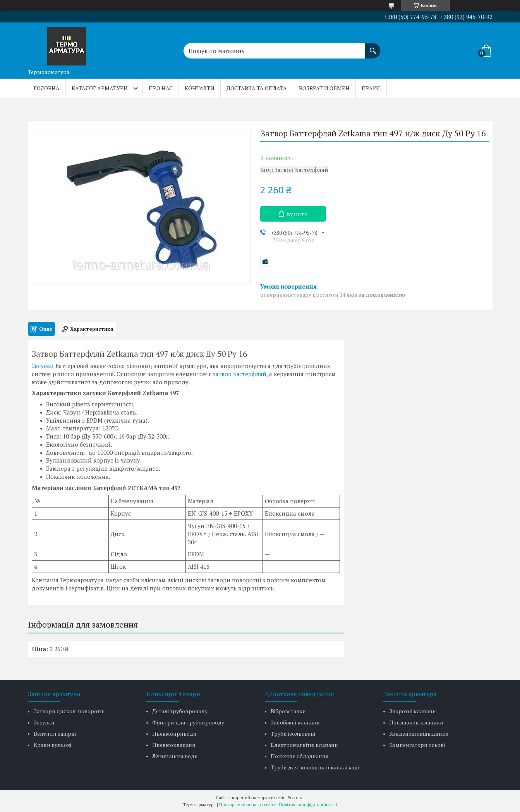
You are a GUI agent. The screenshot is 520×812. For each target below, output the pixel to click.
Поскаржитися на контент (247, 804)
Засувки (43, 366)
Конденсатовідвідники (419, 734)
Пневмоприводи (174, 734)
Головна (47, 88)
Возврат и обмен (324, 88)
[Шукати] (373, 47)
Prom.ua (296, 797)
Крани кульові (52, 745)
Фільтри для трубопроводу (188, 722)
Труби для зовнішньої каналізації (315, 767)
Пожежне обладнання (300, 756)
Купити (297, 214)
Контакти (200, 88)
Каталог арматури (100, 88)
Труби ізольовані (293, 734)
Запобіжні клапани (295, 722)
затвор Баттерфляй (240, 374)
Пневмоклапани (174, 745)
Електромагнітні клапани (304, 745)
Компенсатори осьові (417, 745)
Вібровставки (288, 711)
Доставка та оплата (257, 88)
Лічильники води (175, 756)
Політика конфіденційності (308, 804)
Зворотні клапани (413, 711)
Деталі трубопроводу (180, 711)
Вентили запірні (55, 734)
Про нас (161, 88)
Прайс (371, 88)
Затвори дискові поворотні (69, 711)
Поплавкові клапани (416, 722)
